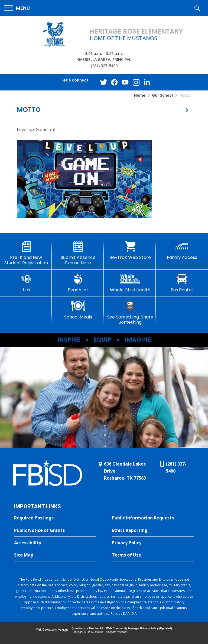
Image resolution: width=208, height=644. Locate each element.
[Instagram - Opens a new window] (136, 82)
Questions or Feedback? (87, 628)
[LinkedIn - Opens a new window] (147, 82)
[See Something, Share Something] (130, 313)
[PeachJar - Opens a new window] (78, 283)
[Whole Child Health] (130, 283)
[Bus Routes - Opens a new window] (182, 283)
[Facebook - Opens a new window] (115, 82)
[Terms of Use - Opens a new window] (153, 555)
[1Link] (26, 283)
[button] (17, 8)
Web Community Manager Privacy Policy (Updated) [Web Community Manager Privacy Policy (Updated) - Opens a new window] (139, 628)
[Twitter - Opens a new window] (104, 82)
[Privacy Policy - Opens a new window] (153, 543)
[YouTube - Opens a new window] (125, 82)
